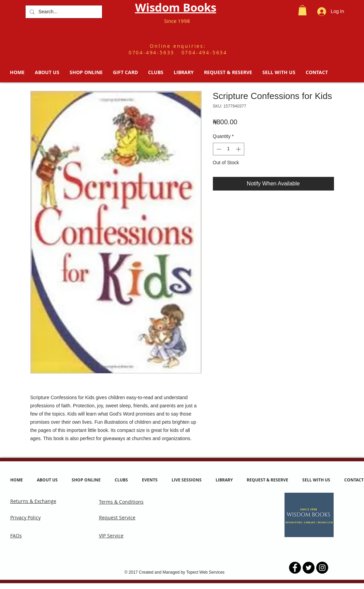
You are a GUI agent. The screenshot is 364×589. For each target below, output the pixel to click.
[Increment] (239, 149)
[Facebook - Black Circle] (295, 568)
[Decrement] (218, 149)
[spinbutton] (229, 149)
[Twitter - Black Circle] (309, 568)
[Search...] (63, 12)
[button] (302, 10)
